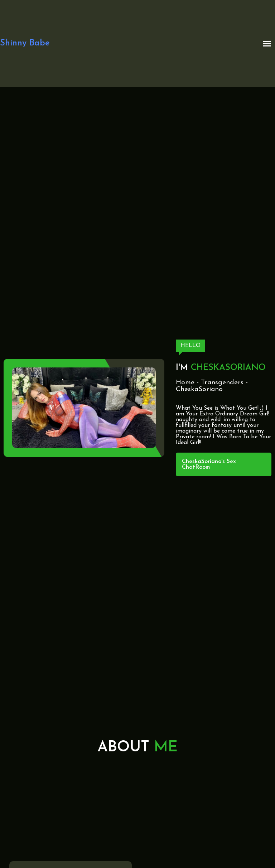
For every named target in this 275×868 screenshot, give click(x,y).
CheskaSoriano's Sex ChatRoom (209, 464)
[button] (267, 44)
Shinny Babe (25, 43)
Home (185, 383)
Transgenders (222, 383)
